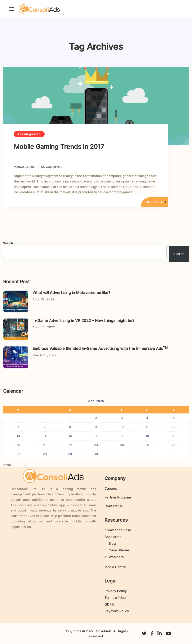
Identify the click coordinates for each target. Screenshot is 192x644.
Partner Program (118, 497)
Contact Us (114, 506)
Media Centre (115, 567)
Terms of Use (115, 598)
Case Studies (119, 550)
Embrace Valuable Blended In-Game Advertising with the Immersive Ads (100, 348)
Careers (111, 488)
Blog (112, 543)
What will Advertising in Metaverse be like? (71, 293)
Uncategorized (29, 134)
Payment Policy (117, 611)
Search (8, 243)
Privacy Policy (116, 591)
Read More (157, 202)
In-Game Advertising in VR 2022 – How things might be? (83, 321)
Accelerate (113, 537)
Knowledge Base (118, 530)
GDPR (109, 604)
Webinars (116, 557)
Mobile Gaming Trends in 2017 (59, 147)
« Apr (7, 465)
